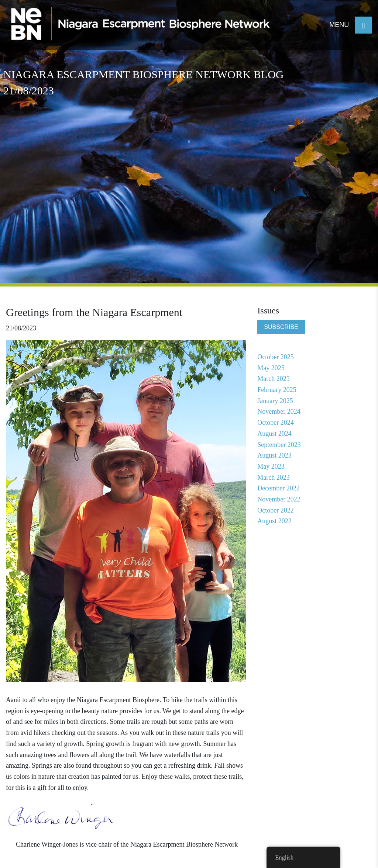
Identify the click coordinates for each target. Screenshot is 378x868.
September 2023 (279, 445)
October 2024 (275, 423)
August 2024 (274, 434)
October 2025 (275, 357)
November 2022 (279, 499)
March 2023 (273, 478)
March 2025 (273, 379)
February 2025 (277, 390)
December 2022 (278, 488)
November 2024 (279, 412)
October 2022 (275, 510)
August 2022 (274, 521)
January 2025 (275, 401)
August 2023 (274, 455)
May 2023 (271, 466)
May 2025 (271, 368)
